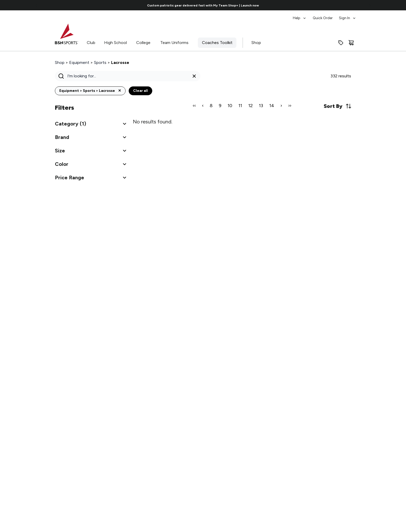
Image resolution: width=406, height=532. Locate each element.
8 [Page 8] (211, 106)
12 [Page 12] (251, 106)
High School (115, 43)
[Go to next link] (370, 5)
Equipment (79, 62)
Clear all (140, 91)
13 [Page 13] (261, 106)
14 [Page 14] (272, 106)
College (143, 43)
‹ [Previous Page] (203, 106)
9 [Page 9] (220, 106)
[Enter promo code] (341, 43)
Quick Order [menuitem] (323, 18)
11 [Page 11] (240, 106)
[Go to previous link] (36, 5)
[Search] (126, 76)
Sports (100, 62)
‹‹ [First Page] (194, 106)
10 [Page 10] (230, 106)
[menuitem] (300, 16)
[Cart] (351, 43)
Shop (256, 43)
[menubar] (325, 16)
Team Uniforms (174, 43)
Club (91, 43)
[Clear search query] (194, 76)
